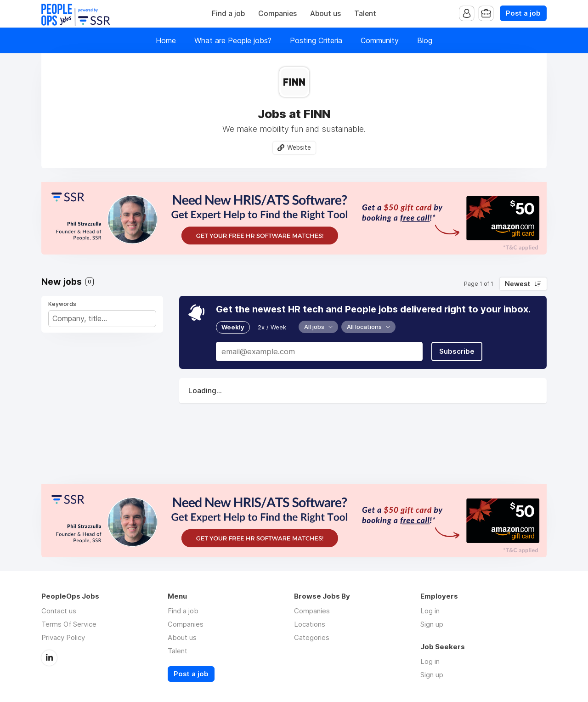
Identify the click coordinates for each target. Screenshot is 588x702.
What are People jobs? (233, 40)
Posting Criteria (316, 40)
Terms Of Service (69, 624)
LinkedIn (49, 658)
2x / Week (272, 327)
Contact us (59, 611)
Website (299, 147)
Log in (430, 611)
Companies (277, 14)
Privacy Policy (63, 637)
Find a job (228, 14)
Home (166, 40)
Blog (425, 40)
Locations (310, 624)
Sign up (432, 624)
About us (325, 14)
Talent (365, 14)
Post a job (523, 13)
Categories (312, 637)
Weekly (233, 327)
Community (380, 40)
